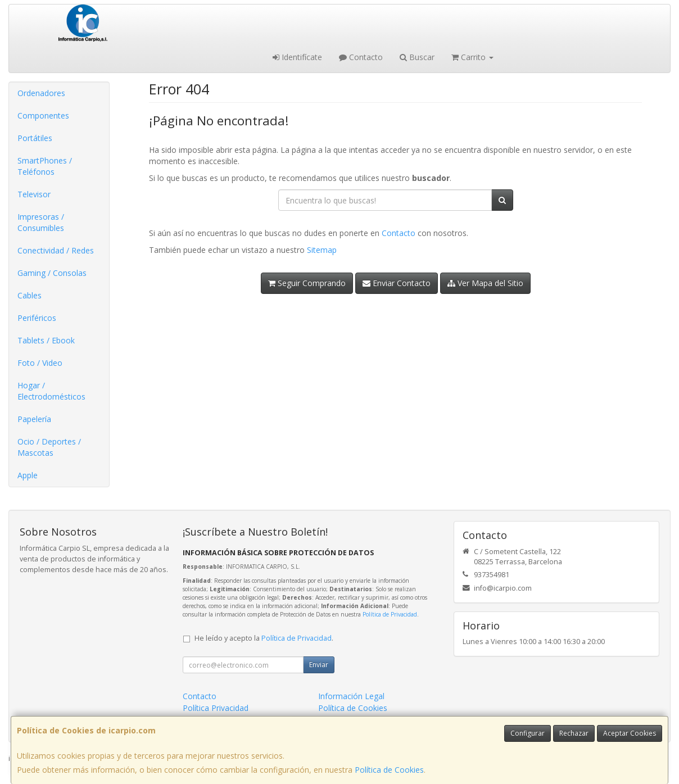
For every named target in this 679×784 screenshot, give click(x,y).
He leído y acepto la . (264, 638)
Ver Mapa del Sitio (485, 283)
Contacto (361, 57)
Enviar (319, 665)
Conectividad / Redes (56, 250)
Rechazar (574, 733)
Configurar (528, 733)
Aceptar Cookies (630, 733)
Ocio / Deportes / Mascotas (49, 447)
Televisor (34, 194)
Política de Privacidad (390, 614)
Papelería (34, 419)
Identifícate (297, 57)
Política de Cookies (389, 770)
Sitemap (322, 250)
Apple (28, 475)
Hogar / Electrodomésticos (51, 391)
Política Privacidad (216, 708)
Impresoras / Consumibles (41, 222)
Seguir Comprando (307, 283)
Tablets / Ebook (46, 340)
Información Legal (351, 696)
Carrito (472, 57)
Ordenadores (41, 93)
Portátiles (35, 138)
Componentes (43, 115)
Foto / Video (40, 363)
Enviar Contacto (397, 283)
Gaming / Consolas (52, 273)
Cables (30, 295)
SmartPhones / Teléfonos (45, 166)
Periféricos (37, 318)
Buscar (417, 57)
